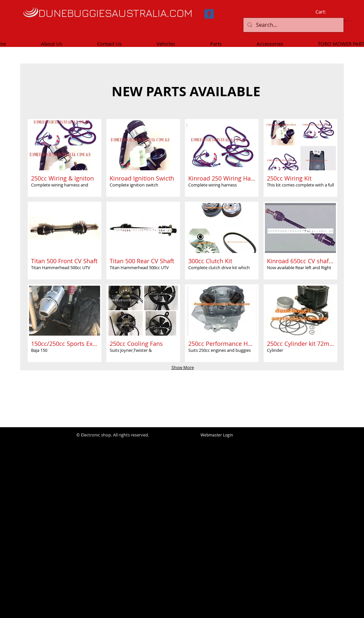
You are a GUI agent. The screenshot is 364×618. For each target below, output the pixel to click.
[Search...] (293, 25)
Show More (183, 367)
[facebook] (209, 14)
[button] (65, 158)
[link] (325, 12)
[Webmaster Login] (217, 435)
